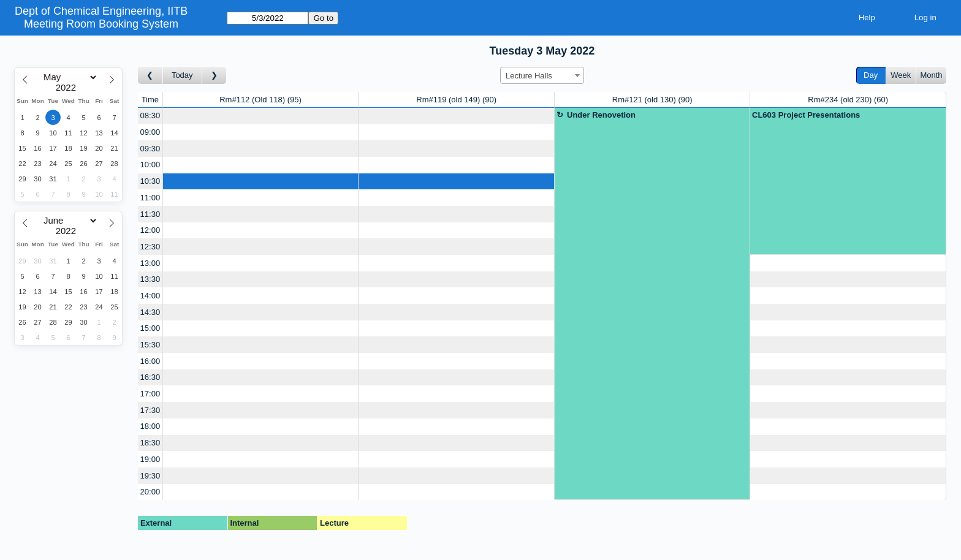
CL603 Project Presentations (806, 115)
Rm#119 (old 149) (456, 100)
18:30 (150, 443)
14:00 (150, 296)
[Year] (69, 88)
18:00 (150, 426)
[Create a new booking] (261, 116)
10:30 (150, 181)
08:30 (150, 115)
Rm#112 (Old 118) (260, 100)
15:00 (150, 328)
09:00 (150, 132)
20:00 (150, 492)
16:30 (150, 377)
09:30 (150, 149)
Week (901, 75)
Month (931, 75)
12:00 (150, 230)
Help (867, 17)
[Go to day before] (150, 76)
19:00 (150, 459)
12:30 (150, 247)
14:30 (150, 312)
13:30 (150, 279)
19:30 (150, 476)
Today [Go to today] (182, 75)
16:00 (150, 361)
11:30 (150, 214)
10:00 (150, 165)
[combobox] (542, 75)
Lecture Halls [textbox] (529, 76)
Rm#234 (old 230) (848, 100)
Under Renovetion (601, 115)
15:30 (150, 345)
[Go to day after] (215, 76)
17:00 (150, 394)
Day (871, 75)
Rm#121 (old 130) (652, 100)
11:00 (150, 198)
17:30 (150, 410)
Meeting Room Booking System (101, 24)
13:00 (150, 263)
